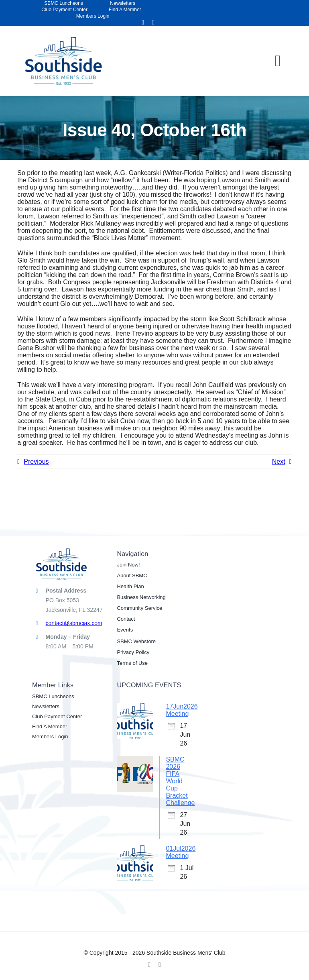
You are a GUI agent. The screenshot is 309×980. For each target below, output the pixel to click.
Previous (36, 461)
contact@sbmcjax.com (74, 623)
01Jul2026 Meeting (181, 852)
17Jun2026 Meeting (182, 710)
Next (279, 461)
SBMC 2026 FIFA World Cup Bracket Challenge (180, 781)
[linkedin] (153, 22)
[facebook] (143, 22)
